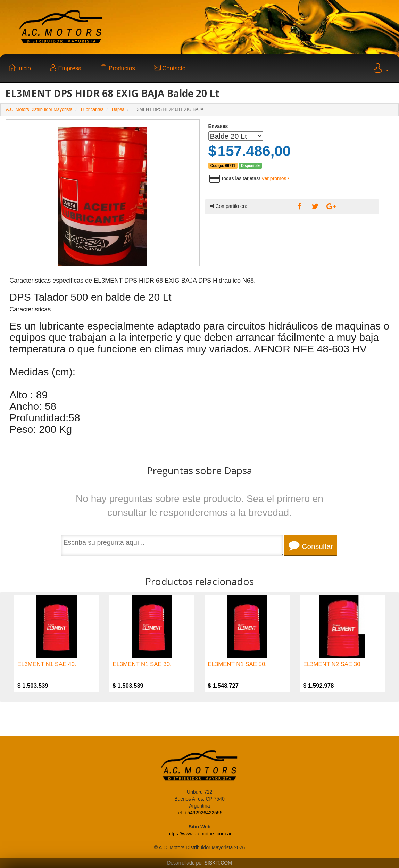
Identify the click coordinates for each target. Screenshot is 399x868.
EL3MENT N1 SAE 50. (237, 664)
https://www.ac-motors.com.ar (199, 834)
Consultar (311, 545)
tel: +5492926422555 (200, 813)
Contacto (170, 68)
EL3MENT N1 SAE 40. (47, 664)
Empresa (66, 68)
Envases (218, 126)
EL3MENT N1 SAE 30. (142, 664)
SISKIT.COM (218, 863)
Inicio (20, 68)
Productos (117, 68)
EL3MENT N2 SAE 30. (332, 664)
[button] (380, 69)
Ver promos (275, 178)
